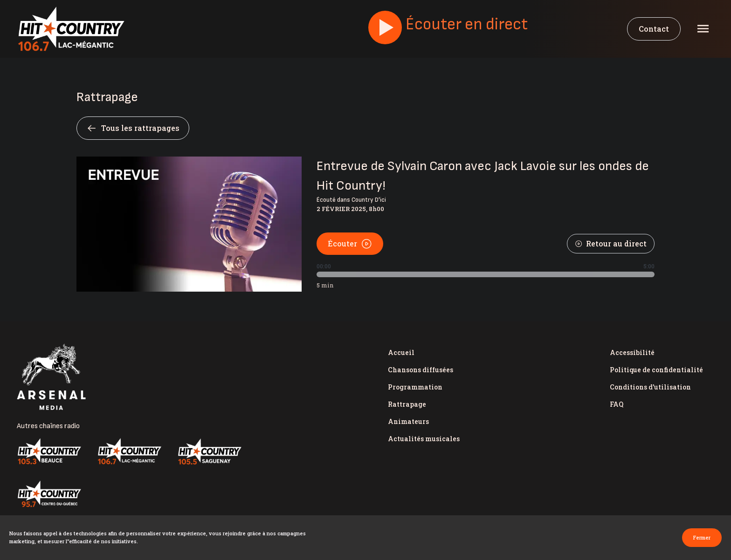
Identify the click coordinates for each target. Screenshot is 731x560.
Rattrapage (407, 404)
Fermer (702, 537)
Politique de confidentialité (656, 370)
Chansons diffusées (421, 370)
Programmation (415, 387)
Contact (654, 29)
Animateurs (408, 421)
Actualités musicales (424, 439)
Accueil (401, 352)
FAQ (617, 404)
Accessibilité (632, 352)
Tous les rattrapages (133, 128)
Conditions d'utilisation (650, 387)
